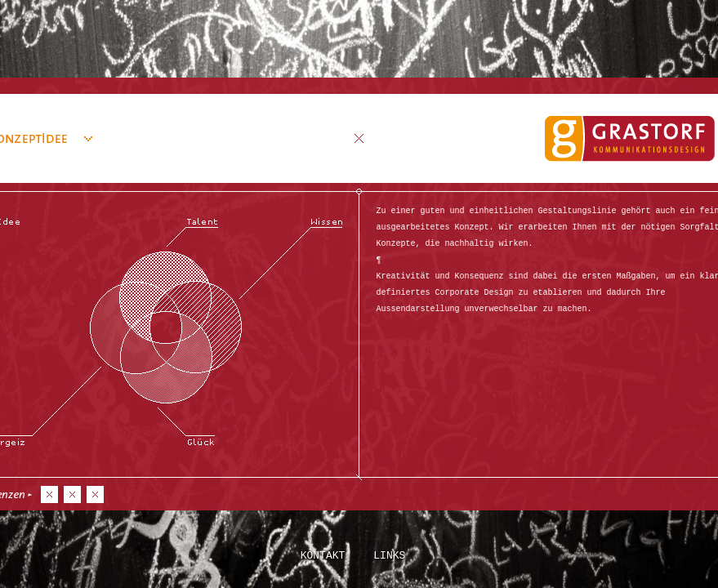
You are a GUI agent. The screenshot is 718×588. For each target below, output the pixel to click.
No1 (49, 494)
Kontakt (323, 555)
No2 (72, 494)
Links (389, 555)
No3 (95, 494)
